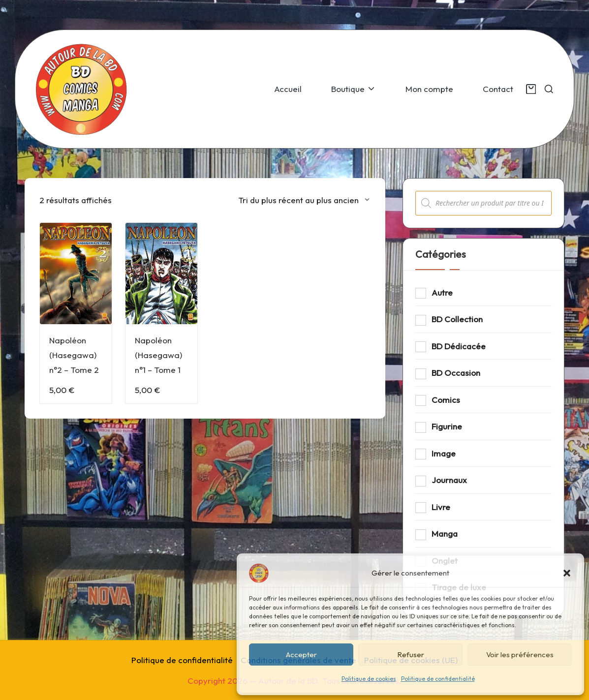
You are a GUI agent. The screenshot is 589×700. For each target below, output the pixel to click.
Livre (441, 507)
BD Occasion (456, 373)
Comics (446, 400)
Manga (445, 533)
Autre (442, 292)
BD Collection (457, 319)
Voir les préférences (520, 654)
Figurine (447, 426)
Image (444, 453)
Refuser (411, 654)
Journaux (449, 480)
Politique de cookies (369, 679)
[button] (567, 573)
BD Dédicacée (459, 346)
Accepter (301, 654)
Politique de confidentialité (438, 679)
